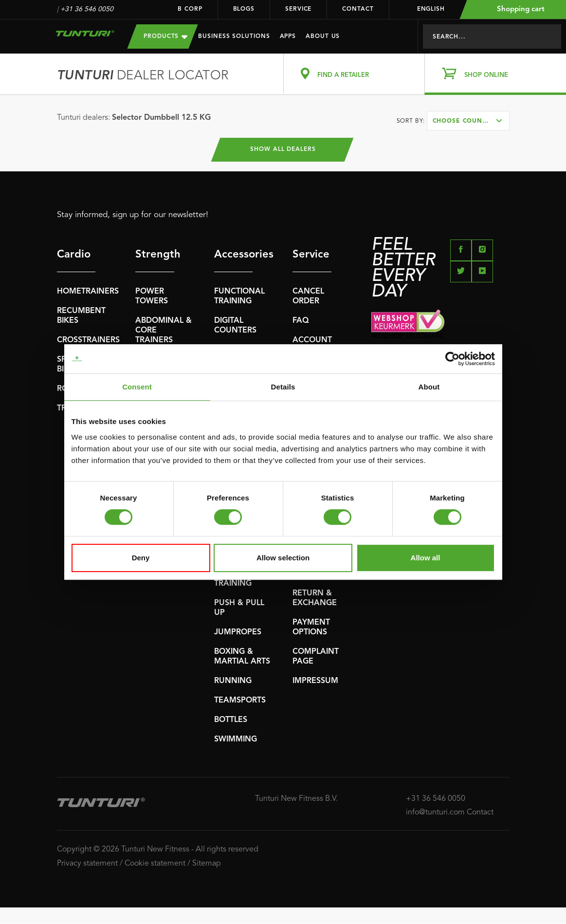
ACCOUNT (312, 341)
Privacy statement (87, 864)
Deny (141, 558)
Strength (155, 255)
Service (298, 9)
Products (165, 36)
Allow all (426, 558)
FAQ (301, 321)
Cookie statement (155, 864)
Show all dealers (283, 150)
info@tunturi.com (435, 813)
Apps (288, 37)
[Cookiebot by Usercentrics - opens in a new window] (452, 359)
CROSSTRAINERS (88, 341)
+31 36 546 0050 (87, 9)
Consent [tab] (137, 387)
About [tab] (429, 387)
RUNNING (233, 682)
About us (323, 37)
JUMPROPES (238, 633)
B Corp (190, 9)
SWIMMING (236, 740)
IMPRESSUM (315, 682)
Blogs (244, 9)
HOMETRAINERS (88, 292)
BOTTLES (231, 721)
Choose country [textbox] (464, 121)
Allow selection (283, 558)
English (425, 9)
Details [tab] (283, 387)
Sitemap (207, 864)
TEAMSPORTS (240, 701)
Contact (358, 9)
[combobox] (468, 121)
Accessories (234, 255)
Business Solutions (234, 37)
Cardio (74, 255)
